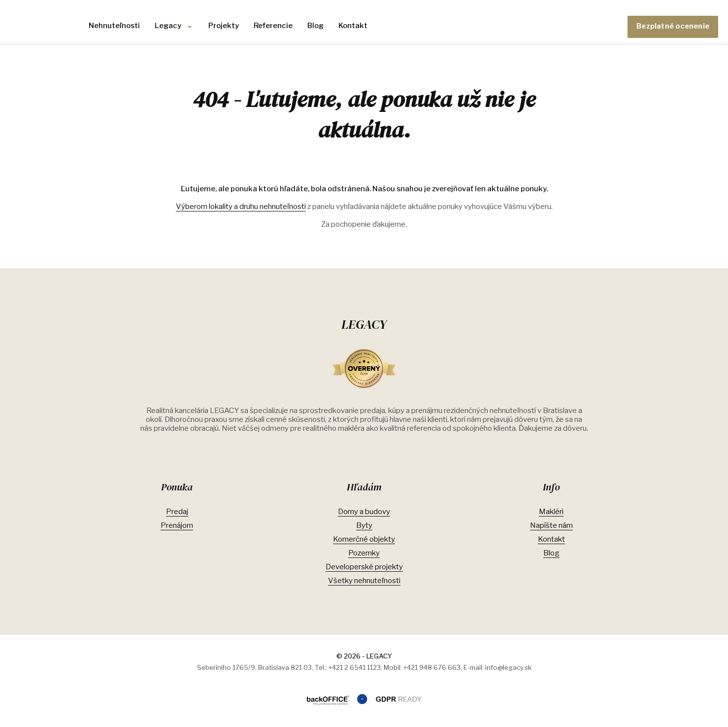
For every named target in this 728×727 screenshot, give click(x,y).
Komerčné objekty (364, 539)
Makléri (551, 512)
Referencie (273, 26)
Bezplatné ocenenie (673, 26)
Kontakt (353, 26)
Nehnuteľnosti (114, 26)
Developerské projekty (364, 567)
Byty (364, 525)
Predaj (177, 512)
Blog (315, 26)
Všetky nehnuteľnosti (364, 581)
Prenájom (177, 525)
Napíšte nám (551, 525)
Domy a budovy (364, 512)
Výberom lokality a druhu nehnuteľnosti (241, 207)
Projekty (224, 26)
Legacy (168, 26)
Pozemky (364, 553)
